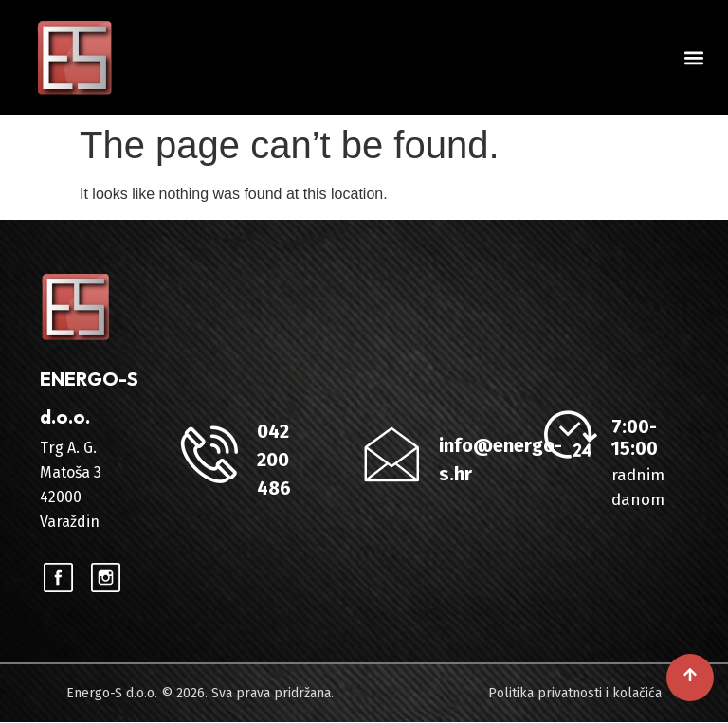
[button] (693, 57)
